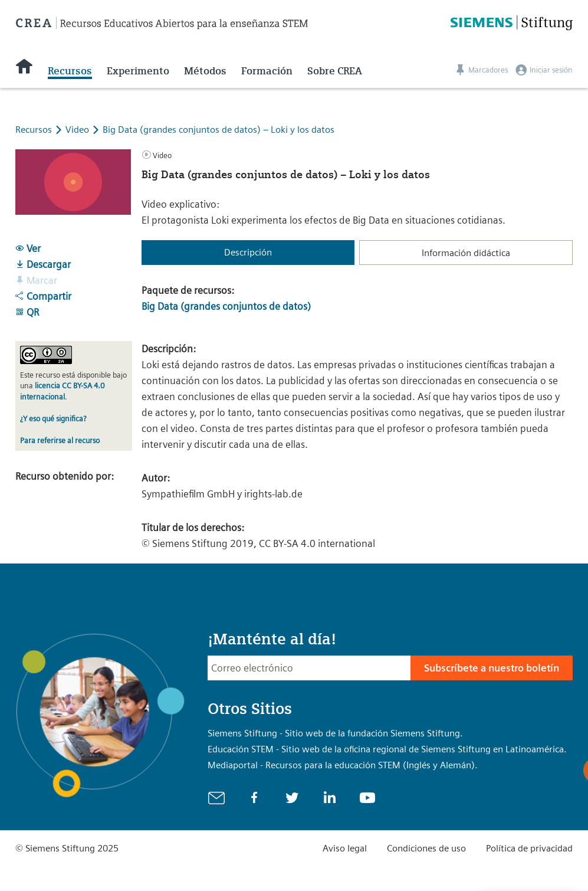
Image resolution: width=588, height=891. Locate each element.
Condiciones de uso (426, 848)
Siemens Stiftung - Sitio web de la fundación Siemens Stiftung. (335, 733)
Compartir (43, 296)
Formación (267, 71)
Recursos (70, 71)
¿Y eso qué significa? (53, 419)
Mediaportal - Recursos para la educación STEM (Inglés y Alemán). (343, 765)
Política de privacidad (529, 848)
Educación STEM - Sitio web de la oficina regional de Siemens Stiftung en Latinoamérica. (387, 749)
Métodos (205, 71)
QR (27, 312)
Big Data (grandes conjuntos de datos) (226, 306)
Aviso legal (345, 848)
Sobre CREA (335, 71)
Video (78, 130)
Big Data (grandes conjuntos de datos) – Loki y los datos (219, 130)
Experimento (138, 71)
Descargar (43, 264)
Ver (28, 248)
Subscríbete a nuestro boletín (492, 668)
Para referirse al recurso (60, 440)
